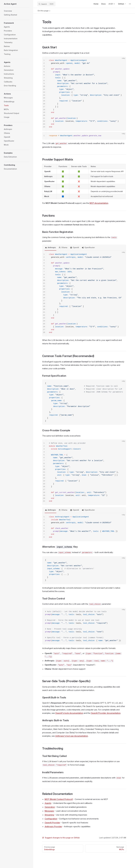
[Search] (46, 4)
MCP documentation (99, 203)
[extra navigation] (130, 4)
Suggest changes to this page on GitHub (61, 838)
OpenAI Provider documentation (106, 713)
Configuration (51, 819)
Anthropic (52, 247)
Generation (50, 807)
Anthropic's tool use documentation (72, 736)
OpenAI (76, 247)
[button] (17, 23)
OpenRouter (90, 247)
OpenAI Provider (52, 823)
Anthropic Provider (53, 827)
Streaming (49, 815)
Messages (49, 811)
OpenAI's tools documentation (69, 713)
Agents (48, 803)
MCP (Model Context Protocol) (59, 799)
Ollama (64, 247)
